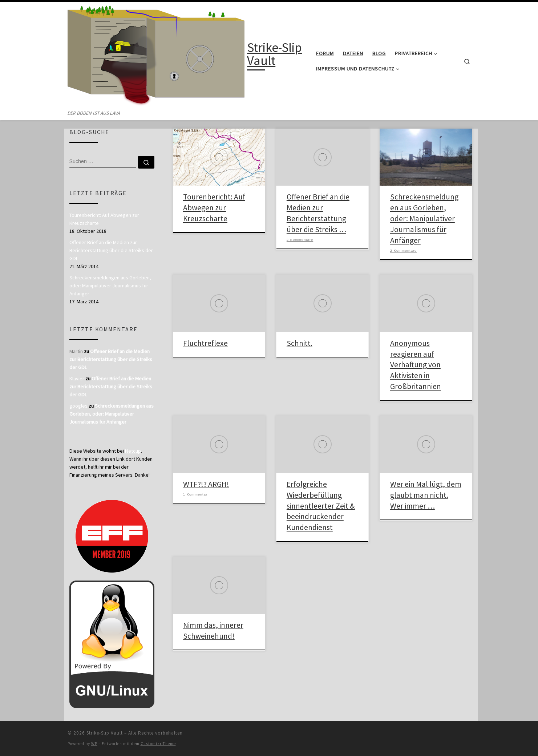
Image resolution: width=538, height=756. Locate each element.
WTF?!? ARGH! (206, 484)
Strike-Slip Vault (105, 733)
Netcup (133, 451)
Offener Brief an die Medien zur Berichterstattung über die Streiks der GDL (111, 250)
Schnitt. (300, 343)
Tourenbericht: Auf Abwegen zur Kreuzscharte (214, 208)
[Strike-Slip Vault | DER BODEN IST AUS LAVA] (156, 55)
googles (78, 406)
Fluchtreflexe (205, 343)
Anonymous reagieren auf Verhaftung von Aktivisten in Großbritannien (416, 365)
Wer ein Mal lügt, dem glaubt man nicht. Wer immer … (426, 495)
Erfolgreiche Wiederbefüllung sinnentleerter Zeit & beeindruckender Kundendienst (321, 506)
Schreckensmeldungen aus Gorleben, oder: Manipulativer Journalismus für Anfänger (424, 219)
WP (94, 744)
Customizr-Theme (158, 744)
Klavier (77, 379)
